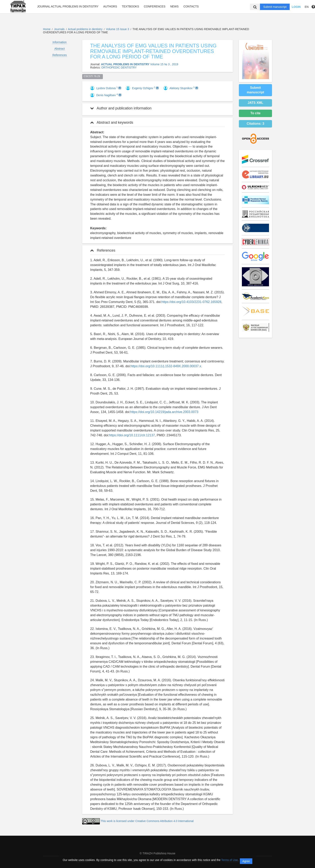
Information (59, 42)
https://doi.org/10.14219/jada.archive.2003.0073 (164, 412)
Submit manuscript (275, 7)
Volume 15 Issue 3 (118, 29)
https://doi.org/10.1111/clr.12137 (132, 435)
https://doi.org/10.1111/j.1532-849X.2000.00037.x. (166, 366)
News (174, 6)
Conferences (155, 6)
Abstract (60, 49)
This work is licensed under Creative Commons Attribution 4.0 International (147, 821)
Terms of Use (229, 860)
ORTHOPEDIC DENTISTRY (119, 67)
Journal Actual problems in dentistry (68, 6)
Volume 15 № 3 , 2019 (164, 64)
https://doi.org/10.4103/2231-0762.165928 (191, 302)
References (60, 55)
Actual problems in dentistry (86, 29)
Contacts (191, 6)
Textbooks (130, 6)
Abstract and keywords (112, 122)
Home (47, 29)
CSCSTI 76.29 (93, 76)
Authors (110, 6)
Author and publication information (121, 108)
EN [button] (307, 7)
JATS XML (256, 103)
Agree (246, 861)
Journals (59, 29)
